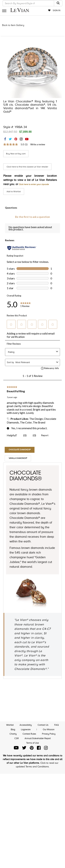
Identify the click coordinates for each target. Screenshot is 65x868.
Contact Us (43, 725)
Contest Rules (29, 734)
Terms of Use (32, 743)
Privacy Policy (49, 734)
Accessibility (26, 725)
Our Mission (49, 729)
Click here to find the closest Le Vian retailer (27, 167)
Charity (13, 734)
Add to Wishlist (14, 191)
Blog (13, 729)
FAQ (57, 725)
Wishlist (10, 725)
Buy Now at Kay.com (16, 154)
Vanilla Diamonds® (18, 458)
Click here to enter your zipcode (34, 184)
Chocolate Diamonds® (20, 450)
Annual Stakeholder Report (38, 738)
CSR (17, 738)
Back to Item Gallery (13, 25)
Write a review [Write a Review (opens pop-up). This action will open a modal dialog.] (38, 144)
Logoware (26, 729)
